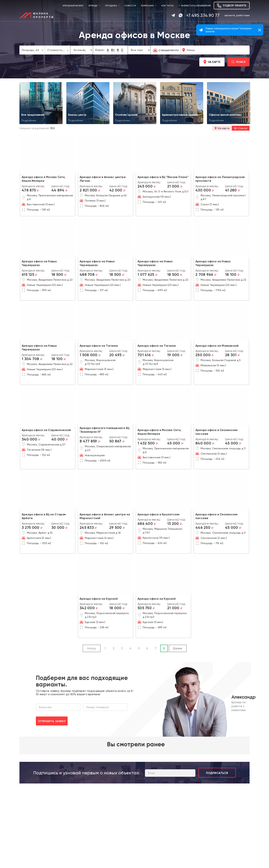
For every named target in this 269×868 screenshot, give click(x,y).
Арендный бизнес (73, 6)
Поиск (239, 62)
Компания (147, 6)
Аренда (93, 6)
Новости (130, 6)
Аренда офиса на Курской (99, 599)
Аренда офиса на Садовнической (46, 430)
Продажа (111, 6)
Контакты (167, 6)
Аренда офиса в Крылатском (159, 514)
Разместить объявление (195, 6)
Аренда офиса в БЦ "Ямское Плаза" (163, 177)
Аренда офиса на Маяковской (217, 346)
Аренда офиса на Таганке (99, 346)
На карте (212, 62)
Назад (91, 648)
